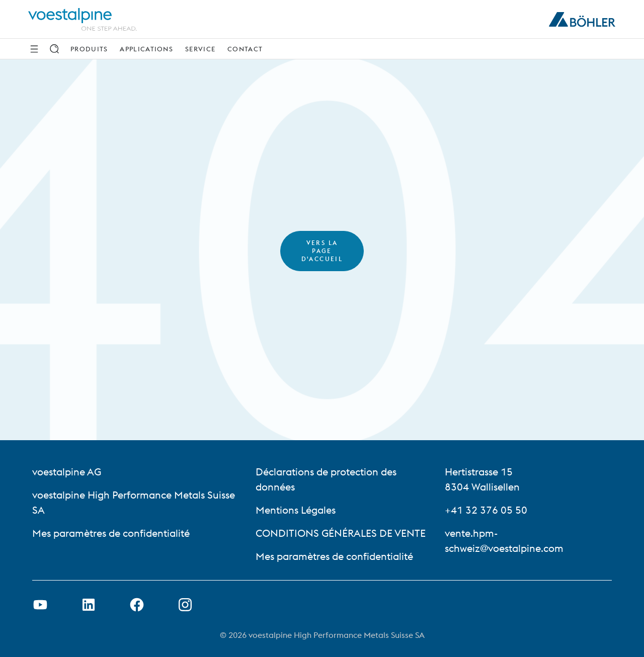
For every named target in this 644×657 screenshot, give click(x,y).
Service (200, 49)
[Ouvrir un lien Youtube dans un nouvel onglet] (40, 605)
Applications (146, 49)
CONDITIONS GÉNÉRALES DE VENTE (341, 533)
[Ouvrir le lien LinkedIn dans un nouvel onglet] (89, 605)
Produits (89, 49)
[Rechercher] (54, 49)
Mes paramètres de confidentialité (111, 533)
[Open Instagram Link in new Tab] (185, 605)
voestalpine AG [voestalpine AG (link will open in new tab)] (67, 472)
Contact (245, 49)
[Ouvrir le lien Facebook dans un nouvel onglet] (137, 605)
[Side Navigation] (34, 49)
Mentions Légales (296, 510)
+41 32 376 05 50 (486, 510)
